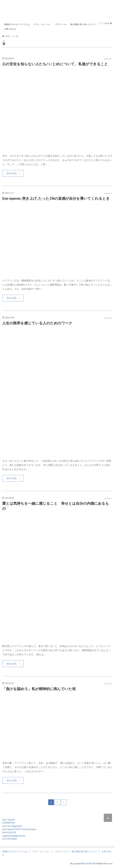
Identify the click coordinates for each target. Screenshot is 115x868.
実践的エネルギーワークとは (17, 24)
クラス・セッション (42, 24)
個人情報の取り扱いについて (83, 24)
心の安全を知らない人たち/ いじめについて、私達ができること (55, 64)
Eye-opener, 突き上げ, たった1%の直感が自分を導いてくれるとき (56, 198)
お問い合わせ (10, 29)
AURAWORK (90, 864)
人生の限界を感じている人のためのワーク (37, 323)
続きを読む (12, 173)
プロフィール (61, 24)
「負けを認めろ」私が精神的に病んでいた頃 (39, 689)
